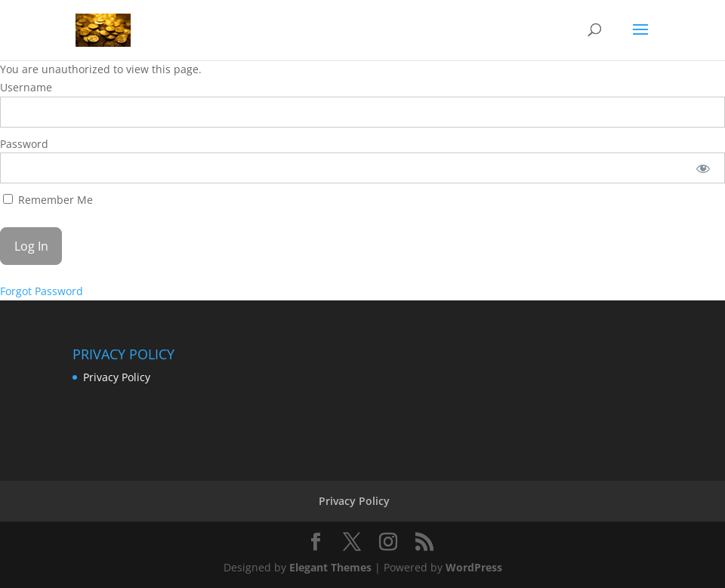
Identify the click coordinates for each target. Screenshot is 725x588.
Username (26, 87)
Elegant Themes (330, 567)
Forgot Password (42, 291)
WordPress (474, 567)
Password (24, 144)
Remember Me (48, 200)
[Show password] (703, 168)
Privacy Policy (117, 377)
